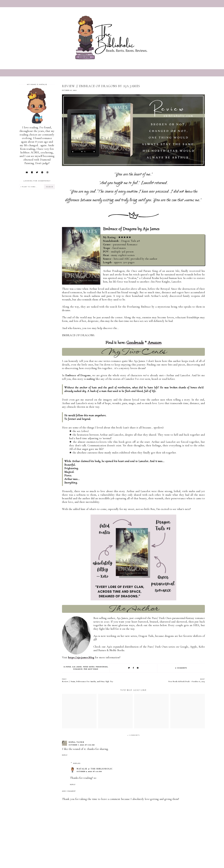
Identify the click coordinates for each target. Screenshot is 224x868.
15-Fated (67, 667)
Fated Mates (89, 667)
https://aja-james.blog (81, 657)
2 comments (181, 668)
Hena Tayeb (76, 742)
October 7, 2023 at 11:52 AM (82, 745)
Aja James (77, 667)
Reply (65, 755)
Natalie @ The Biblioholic (95, 769)
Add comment (69, 791)
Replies (77, 764)
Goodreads (135, 343)
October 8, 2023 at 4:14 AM (89, 772)
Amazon (155, 343)
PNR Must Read (91, 669)
